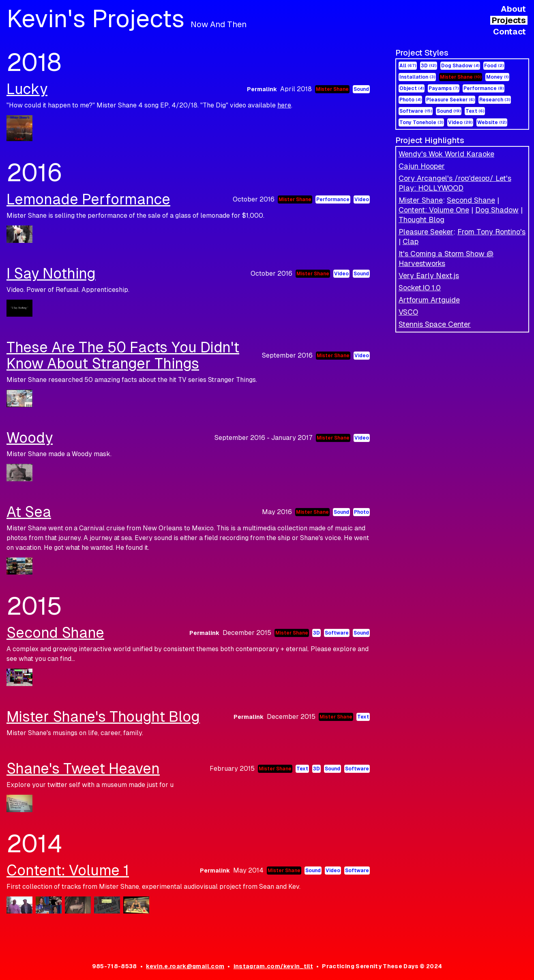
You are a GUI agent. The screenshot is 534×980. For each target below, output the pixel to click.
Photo (410, 100)
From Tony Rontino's (491, 232)
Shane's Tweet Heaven (83, 769)
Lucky (27, 89)
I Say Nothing (51, 273)
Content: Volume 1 (68, 870)
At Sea (29, 512)
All (408, 66)
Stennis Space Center (435, 324)
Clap (411, 241)
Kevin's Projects (127, 19)
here (284, 105)
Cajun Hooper (422, 166)
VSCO (408, 312)
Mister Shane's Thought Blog (103, 717)
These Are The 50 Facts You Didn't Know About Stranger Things (123, 355)
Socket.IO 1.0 (420, 288)
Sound (449, 111)
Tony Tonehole (421, 122)
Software (416, 111)
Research (495, 100)
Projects (509, 20)
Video (460, 122)
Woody (30, 438)
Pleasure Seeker (450, 100)
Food (494, 66)
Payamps (444, 88)
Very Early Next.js (429, 276)
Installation (417, 77)
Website (492, 122)
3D (429, 66)
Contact (509, 32)
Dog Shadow (460, 66)
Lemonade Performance (88, 199)
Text (475, 111)
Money (497, 77)
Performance (484, 88)
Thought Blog (421, 220)
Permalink (262, 89)
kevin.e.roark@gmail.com (185, 966)
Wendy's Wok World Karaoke (446, 154)
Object (412, 88)
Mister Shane (461, 77)
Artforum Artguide (429, 300)
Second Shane (471, 200)
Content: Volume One (434, 210)
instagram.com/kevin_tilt (273, 966)
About (513, 9)
